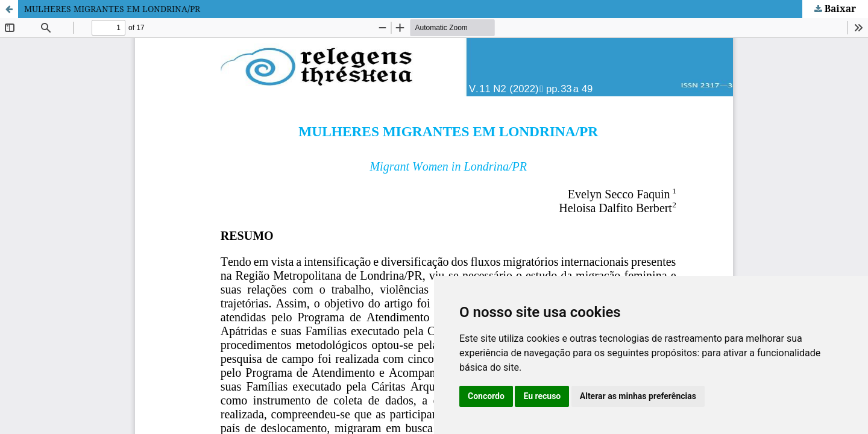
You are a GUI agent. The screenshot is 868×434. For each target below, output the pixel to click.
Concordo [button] (486, 396)
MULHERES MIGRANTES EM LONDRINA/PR (112, 9)
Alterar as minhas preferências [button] (638, 396)
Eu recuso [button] (542, 396)
